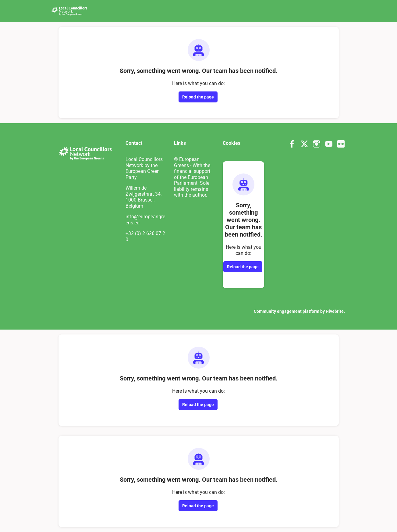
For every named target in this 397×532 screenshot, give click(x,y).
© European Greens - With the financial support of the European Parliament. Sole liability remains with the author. (192, 177)
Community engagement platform (287, 311)
